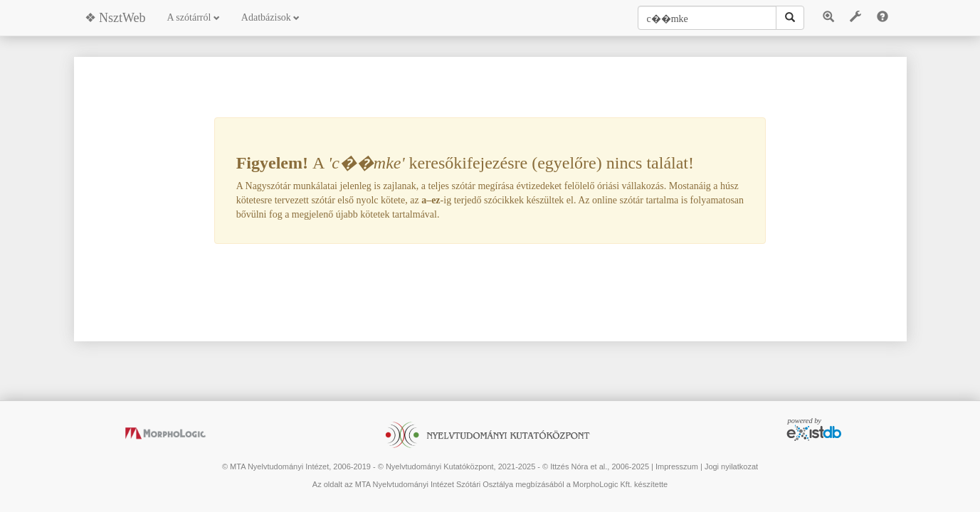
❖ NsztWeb (115, 18)
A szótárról (194, 17)
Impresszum (677, 466)
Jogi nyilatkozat (731, 466)
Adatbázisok (270, 17)
